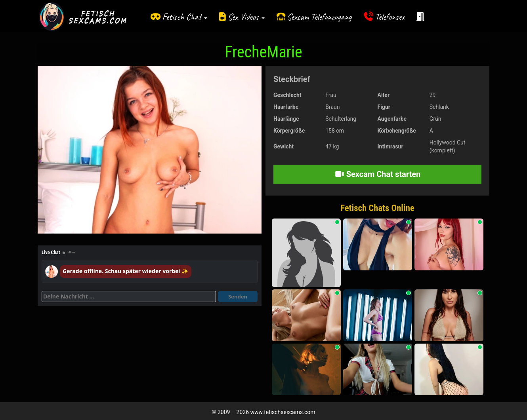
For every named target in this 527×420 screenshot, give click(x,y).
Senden (238, 296)
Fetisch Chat (185, 17)
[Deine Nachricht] (129, 296)
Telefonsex (390, 17)
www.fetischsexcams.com (283, 412)
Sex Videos (246, 17)
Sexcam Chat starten (378, 174)
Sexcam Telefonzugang (319, 17)
